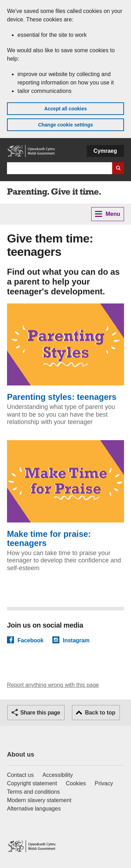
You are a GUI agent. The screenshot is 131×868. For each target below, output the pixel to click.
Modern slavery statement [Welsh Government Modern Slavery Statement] (39, 800)
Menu (108, 214)
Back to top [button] (100, 713)
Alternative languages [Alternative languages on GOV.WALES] (34, 809)
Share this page (40, 713)
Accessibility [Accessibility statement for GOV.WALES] (57, 775)
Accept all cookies (65, 109)
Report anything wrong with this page (53, 685)
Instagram (76, 640)
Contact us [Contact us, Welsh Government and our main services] (20, 775)
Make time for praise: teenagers (65, 494)
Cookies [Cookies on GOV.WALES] (76, 783)
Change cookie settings (65, 125)
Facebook (31, 640)
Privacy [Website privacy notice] (104, 783)
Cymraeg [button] (105, 151)
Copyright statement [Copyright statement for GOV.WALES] (32, 783)
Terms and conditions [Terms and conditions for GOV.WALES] (33, 792)
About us (21, 754)
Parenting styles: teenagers (65, 353)
